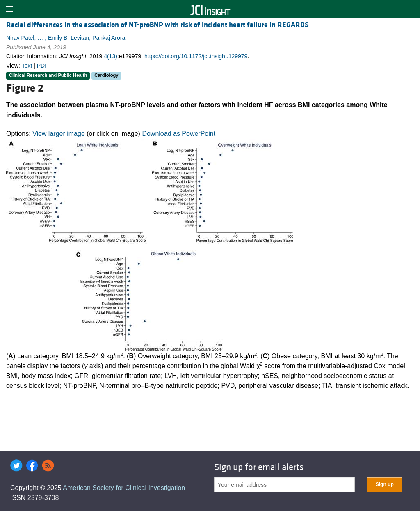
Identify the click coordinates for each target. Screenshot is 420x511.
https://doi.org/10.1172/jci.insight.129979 (196, 56)
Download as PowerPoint (179, 134)
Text (27, 66)
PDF (43, 66)
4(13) (111, 56)
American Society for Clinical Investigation (124, 488)
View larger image (59, 134)
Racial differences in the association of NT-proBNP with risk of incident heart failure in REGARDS (157, 25)
